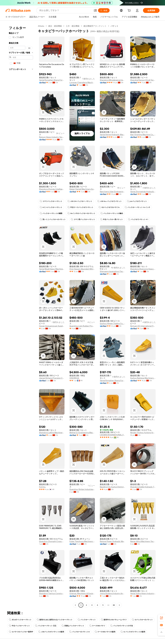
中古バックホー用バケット (112, 219)
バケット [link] (115, 26)
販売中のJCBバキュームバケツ (114, 620)
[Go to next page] (119, 605)
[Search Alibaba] (65, 10)
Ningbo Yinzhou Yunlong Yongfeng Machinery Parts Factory (143, 433)
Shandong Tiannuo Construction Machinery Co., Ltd (52, 593)
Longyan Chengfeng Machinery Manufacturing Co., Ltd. (82, 82)
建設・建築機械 (55, 26)
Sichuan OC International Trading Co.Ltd (143, 326)
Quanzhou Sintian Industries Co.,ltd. (82, 489)
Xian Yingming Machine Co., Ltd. (143, 135)
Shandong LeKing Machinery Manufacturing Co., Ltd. (52, 433)
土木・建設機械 (73, 26)
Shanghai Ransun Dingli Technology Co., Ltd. (143, 80)
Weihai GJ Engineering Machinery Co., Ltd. (82, 433)
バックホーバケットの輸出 (112, 213)
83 (114, 605)
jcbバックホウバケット (137, 201)
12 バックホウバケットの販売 (133, 632)
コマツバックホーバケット (51, 201)
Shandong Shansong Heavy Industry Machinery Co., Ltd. (143, 269)
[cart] (130, 11)
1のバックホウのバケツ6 (109, 207)
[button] (95, 10)
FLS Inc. (42, 487)
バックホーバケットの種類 (51, 213)
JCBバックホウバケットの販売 (51, 632)
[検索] (104, 10)
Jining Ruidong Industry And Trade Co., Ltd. (113, 593)
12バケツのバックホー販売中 (21, 632)
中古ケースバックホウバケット (80, 207)
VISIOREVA (74, 378)
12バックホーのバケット (142, 620)
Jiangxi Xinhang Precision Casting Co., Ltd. (52, 378)
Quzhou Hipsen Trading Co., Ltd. (113, 323)
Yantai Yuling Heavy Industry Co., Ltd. (143, 593)
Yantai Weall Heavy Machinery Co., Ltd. (52, 269)
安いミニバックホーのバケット (53, 219)
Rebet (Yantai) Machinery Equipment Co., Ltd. (82, 189)
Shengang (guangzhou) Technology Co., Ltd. (113, 271)
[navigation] (21, 316)
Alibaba (41, 26)
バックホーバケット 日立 (46, 626)
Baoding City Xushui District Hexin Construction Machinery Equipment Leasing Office (113, 487)
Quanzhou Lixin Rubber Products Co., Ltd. (82, 326)
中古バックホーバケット (19, 626)
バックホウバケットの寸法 (122, 626)
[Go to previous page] (75, 605)
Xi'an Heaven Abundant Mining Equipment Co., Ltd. (82, 269)
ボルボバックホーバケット (20, 620)
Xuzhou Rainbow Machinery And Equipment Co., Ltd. (143, 378)
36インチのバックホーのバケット (81, 213)
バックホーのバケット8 (79, 632)
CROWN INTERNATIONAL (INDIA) (113, 435)
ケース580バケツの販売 (105, 632)
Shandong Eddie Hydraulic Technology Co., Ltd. (143, 487)
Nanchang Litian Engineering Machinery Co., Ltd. (113, 192)
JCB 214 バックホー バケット (80, 201)
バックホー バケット (87, 620)
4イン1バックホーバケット (51, 207)
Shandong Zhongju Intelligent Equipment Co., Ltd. (52, 189)
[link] (161, 618)
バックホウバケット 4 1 (138, 219)
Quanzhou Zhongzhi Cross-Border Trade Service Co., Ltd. (52, 541)
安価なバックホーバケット (73, 626)
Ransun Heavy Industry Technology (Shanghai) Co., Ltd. (52, 137)
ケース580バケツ (97, 626)
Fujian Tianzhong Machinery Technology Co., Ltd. (82, 541)
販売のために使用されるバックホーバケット (55, 620)
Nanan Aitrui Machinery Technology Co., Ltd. (143, 541)
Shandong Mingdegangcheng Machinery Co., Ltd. (113, 80)
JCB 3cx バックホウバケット (110, 201)
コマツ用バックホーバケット (83, 219)
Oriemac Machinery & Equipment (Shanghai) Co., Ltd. (82, 593)
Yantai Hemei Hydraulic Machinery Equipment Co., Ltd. (113, 135)
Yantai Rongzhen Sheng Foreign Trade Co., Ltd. (52, 80)
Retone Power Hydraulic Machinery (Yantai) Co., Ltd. (113, 541)
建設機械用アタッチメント (95, 26)
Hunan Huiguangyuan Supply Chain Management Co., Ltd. (52, 326)
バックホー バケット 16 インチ (137, 207)
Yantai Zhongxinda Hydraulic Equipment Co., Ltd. (143, 192)
